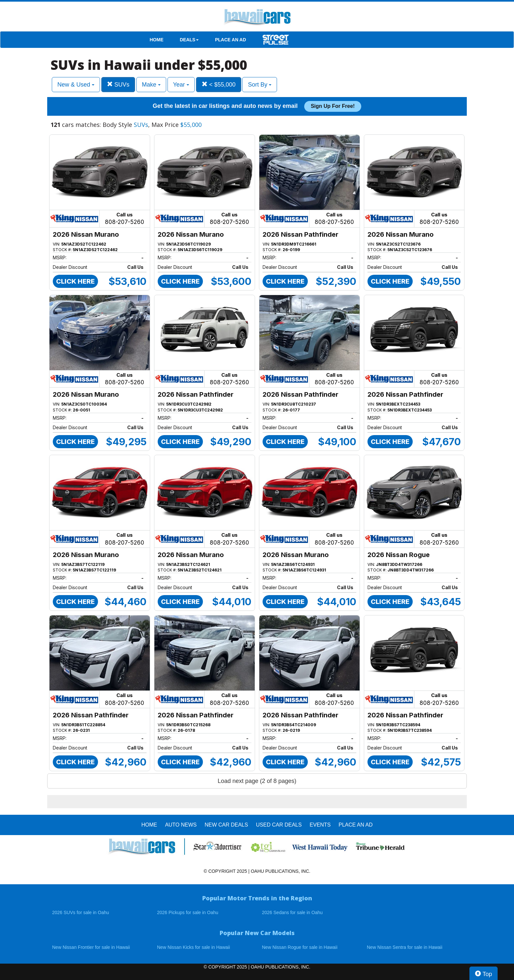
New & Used (76, 85)
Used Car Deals (279, 825)
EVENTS (320, 825)
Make (151, 85)
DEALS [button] (189, 40)
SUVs (118, 84)
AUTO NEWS (181, 825)
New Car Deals (226, 825)
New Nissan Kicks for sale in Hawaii (194, 947)
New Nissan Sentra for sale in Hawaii (405, 947)
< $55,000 (219, 84)
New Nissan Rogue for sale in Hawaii (300, 947)
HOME (157, 40)
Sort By (260, 85)
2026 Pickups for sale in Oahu (188, 912)
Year (181, 85)
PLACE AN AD (231, 40)
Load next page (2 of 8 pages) (257, 781)
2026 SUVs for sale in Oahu (81, 912)
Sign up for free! (333, 106)
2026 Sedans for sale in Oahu (292, 912)
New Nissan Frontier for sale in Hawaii (91, 947)
